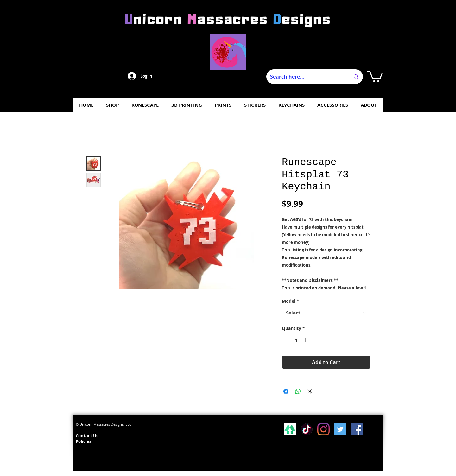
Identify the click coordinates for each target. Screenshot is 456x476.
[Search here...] (305, 77)
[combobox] (326, 313)
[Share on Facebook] (286, 391)
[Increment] (306, 340)
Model (291, 301)
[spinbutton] (296, 340)
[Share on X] (310, 391)
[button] (375, 76)
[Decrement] (287, 340)
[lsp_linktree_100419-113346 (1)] (290, 429)
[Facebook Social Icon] (357, 429)
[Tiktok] (307, 429)
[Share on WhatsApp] (298, 391)
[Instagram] (323, 429)
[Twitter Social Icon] (340, 429)
